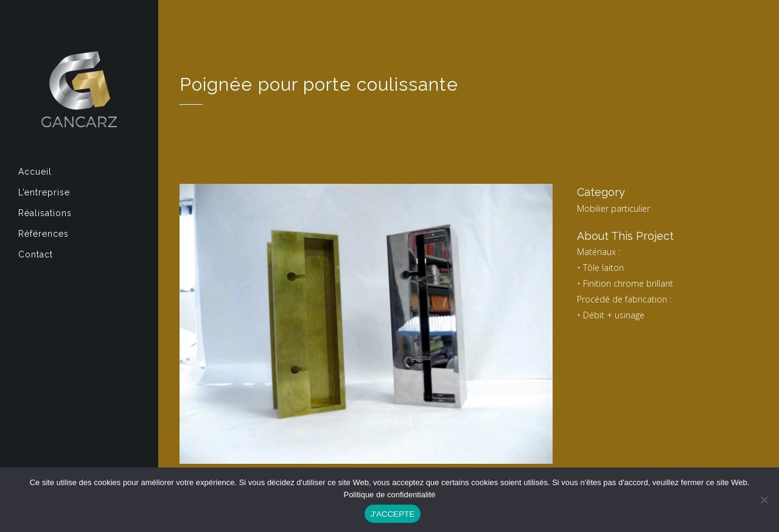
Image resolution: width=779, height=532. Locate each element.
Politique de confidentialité (389, 495)
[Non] (764, 500)
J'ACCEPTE (393, 514)
